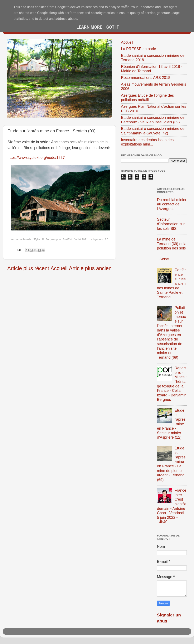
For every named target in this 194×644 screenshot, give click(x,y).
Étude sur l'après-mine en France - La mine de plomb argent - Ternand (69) (171, 464)
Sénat (164, 259)
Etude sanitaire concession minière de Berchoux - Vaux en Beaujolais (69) (153, 120)
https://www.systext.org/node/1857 (36, 158)
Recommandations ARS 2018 (146, 78)
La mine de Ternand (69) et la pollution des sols (172, 244)
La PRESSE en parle (139, 49)
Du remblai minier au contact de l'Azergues (172, 204)
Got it (113, 27)
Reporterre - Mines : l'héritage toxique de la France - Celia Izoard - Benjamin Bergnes (172, 384)
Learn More (89, 27)
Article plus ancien (90, 268)
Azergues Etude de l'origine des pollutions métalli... (147, 98)
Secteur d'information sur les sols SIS (171, 224)
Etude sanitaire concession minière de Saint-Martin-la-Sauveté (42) (153, 131)
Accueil (59, 268)
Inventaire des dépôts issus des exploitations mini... (147, 142)
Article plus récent (28, 268)
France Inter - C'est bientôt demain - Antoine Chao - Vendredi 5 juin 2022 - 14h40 (172, 506)
